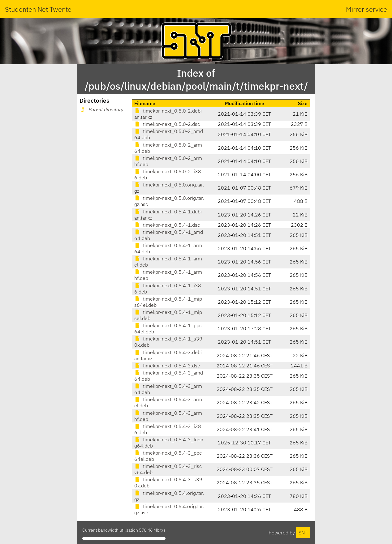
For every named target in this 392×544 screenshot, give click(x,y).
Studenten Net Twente (38, 9)
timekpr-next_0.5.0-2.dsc (167, 124)
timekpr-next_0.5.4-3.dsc (167, 366)
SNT (303, 533)
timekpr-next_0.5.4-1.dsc (167, 225)
